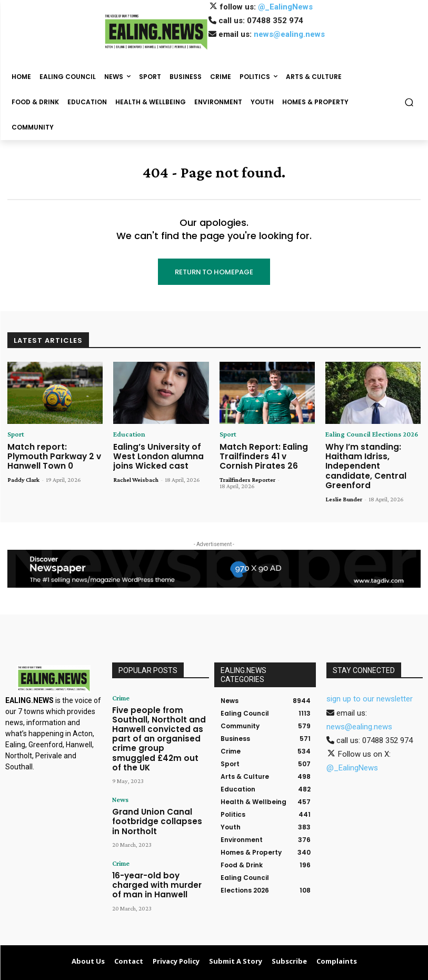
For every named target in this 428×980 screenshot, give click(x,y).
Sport (15, 434)
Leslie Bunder (344, 483)
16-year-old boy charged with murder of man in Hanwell (155, 837)
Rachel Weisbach (136, 475)
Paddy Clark (23, 475)
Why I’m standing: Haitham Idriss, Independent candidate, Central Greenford (370, 458)
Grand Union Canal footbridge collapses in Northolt (152, 780)
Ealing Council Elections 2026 (365, 434)
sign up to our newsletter (370, 683)
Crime (120, 682)
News (120, 761)
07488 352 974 (275, 21)
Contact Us (335, 971)
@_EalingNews (285, 7)
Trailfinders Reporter (247, 475)
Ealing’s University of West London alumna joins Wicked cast (152, 454)
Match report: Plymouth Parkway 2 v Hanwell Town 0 (51, 454)
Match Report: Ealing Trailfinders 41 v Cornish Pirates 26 (264, 454)
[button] (409, 102)
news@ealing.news (289, 34)
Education (127, 434)
